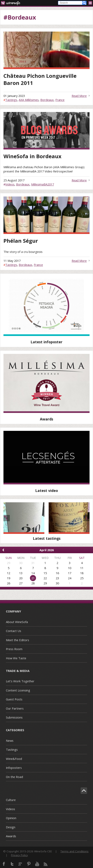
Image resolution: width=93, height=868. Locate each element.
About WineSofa (17, 622)
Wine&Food (14, 759)
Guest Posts (14, 699)
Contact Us (14, 631)
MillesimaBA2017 (43, 184)
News (10, 741)
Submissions (14, 717)
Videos (10, 184)
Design (11, 827)
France (60, 100)
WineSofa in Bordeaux (32, 156)
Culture (11, 800)
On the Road (14, 777)
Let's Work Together (20, 681)
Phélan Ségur (21, 241)
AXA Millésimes (29, 100)
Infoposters (14, 768)
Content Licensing (18, 690)
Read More (79, 96)
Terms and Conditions (74, 851)
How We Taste (16, 658)
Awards (11, 836)
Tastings (11, 100)
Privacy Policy (19, 855)
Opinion (11, 818)
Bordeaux (47, 100)
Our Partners (15, 708)
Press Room (14, 649)
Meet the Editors (18, 640)
